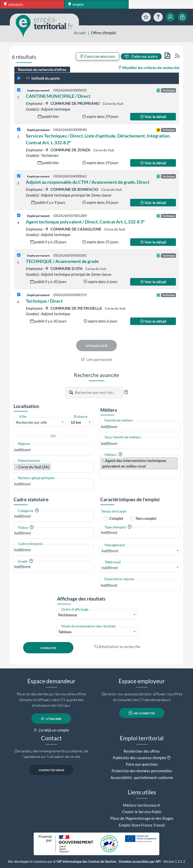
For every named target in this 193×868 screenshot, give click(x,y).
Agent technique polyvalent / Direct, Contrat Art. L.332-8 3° (85, 222)
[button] (126, 392)
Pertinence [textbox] (68, 615)
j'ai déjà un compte (51, 730)
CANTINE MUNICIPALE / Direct (58, 96)
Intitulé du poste (43, 78)
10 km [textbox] (76, 422)
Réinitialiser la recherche (117, 647)
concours (14, 4)
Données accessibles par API (140, 862)
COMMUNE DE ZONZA (68, 150)
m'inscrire (51, 719)
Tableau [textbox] (65, 632)
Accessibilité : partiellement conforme (142, 778)
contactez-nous (51, 770)
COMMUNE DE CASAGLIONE (74, 229)
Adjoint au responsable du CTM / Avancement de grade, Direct (88, 182)
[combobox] (40, 422)
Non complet (146, 518)
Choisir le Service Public (142, 812)
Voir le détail (153, 117)
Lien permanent (97, 359)
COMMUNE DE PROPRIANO (73, 103)
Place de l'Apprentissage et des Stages (142, 818)
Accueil (80, 33)
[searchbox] (53, 450)
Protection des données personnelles (142, 771)
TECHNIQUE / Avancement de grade (62, 261)
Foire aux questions (142, 764)
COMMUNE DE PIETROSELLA (74, 308)
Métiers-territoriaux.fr (142, 805)
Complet (116, 518)
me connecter (142, 713)
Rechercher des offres (142, 751)
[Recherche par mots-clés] (99, 393)
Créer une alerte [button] (141, 56)
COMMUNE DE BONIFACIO (72, 189)
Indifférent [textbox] (110, 551)
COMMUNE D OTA (64, 268)
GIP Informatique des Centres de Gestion (86, 862)
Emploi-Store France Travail (142, 825)
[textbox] (40, 422)
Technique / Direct (44, 301)
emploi (76, 4)
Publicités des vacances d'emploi (139, 758)
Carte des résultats (98, 56)
